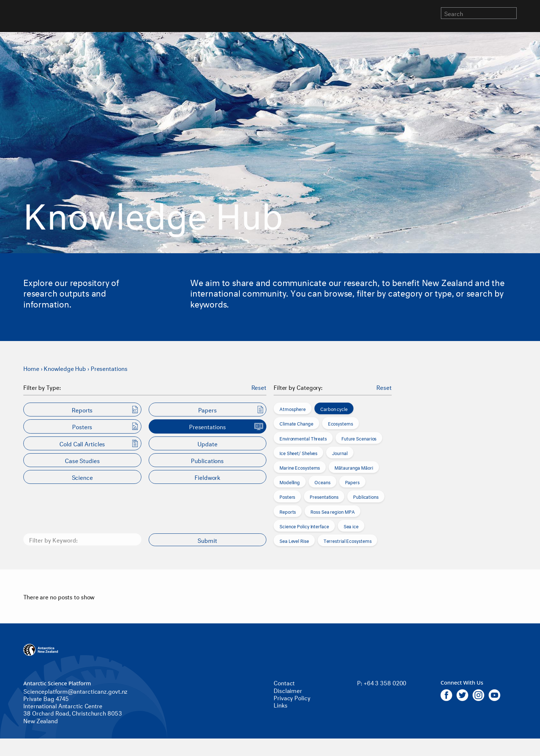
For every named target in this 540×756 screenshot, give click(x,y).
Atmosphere (293, 408)
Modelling (290, 482)
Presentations (109, 368)
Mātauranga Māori (354, 467)
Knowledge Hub (65, 368)
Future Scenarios (359, 438)
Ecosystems (341, 423)
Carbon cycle (334, 408)
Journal (340, 453)
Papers (352, 482)
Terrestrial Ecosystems (348, 540)
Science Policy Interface (304, 526)
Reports (288, 511)
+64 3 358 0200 (385, 682)
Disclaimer (288, 690)
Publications (366, 496)
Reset (259, 387)
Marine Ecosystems (300, 467)
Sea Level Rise (294, 540)
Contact (284, 682)
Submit (207, 540)
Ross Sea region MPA (332, 511)
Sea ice (351, 526)
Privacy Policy (292, 697)
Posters (287, 496)
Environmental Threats (303, 438)
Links (281, 704)
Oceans (322, 482)
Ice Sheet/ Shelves (298, 453)
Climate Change (296, 423)
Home (31, 368)
